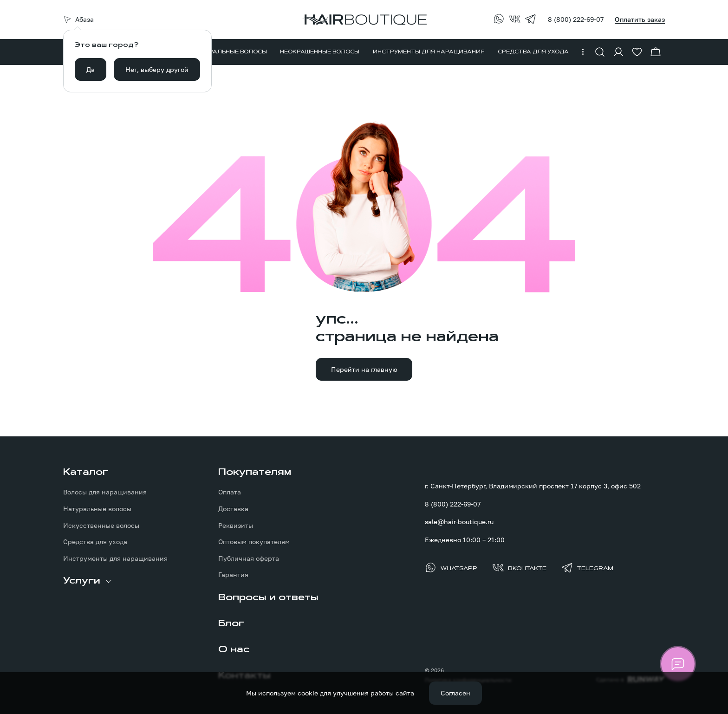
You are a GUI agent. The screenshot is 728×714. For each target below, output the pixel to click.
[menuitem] (230, 52)
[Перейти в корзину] (656, 52)
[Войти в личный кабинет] (618, 52)
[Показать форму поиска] (600, 52)
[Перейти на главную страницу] (364, 19)
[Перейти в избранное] (637, 52)
